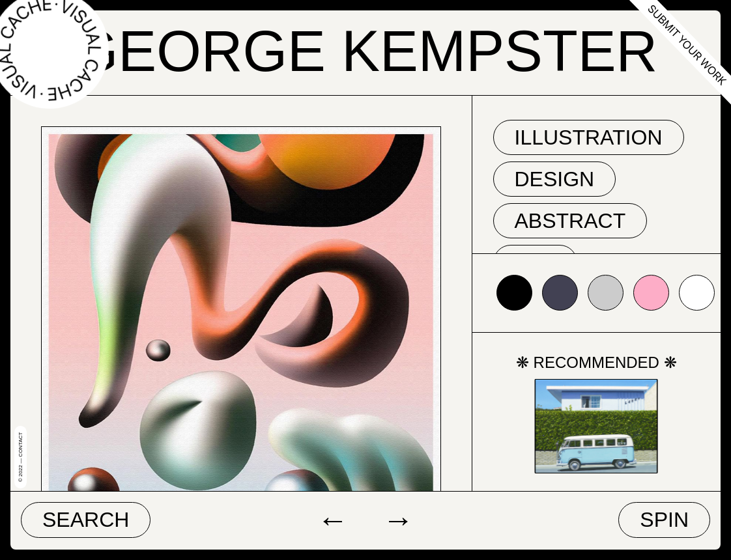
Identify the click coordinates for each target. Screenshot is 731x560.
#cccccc (606, 293)
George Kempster (365, 51)
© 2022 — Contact (21, 457)
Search (86, 520)
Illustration (589, 137)
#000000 (514, 293)
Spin (664, 520)
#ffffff (697, 293)
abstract (570, 221)
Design (555, 179)
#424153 (560, 293)
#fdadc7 (651, 293)
